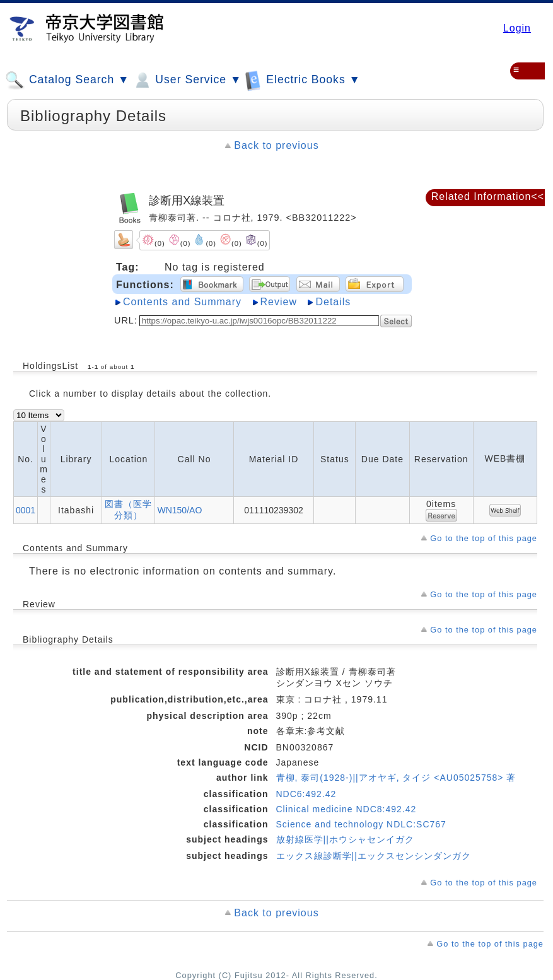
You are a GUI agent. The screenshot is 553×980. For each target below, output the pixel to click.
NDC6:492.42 (306, 794)
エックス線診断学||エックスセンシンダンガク (374, 856)
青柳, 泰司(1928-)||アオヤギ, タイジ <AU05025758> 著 (396, 778)
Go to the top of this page (484, 538)
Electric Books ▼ (303, 80)
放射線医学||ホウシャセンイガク (345, 839)
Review (279, 302)
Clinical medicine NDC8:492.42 (346, 809)
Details (333, 302)
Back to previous (276, 145)
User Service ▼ (187, 80)
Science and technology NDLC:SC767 (361, 824)
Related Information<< (488, 196)
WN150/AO (179, 510)
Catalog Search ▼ (67, 80)
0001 (26, 510)
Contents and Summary (182, 302)
